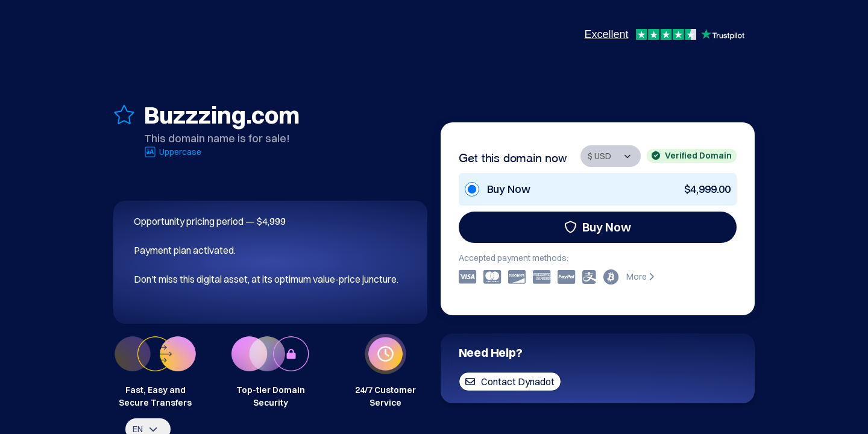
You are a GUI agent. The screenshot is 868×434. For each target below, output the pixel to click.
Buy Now (598, 227)
